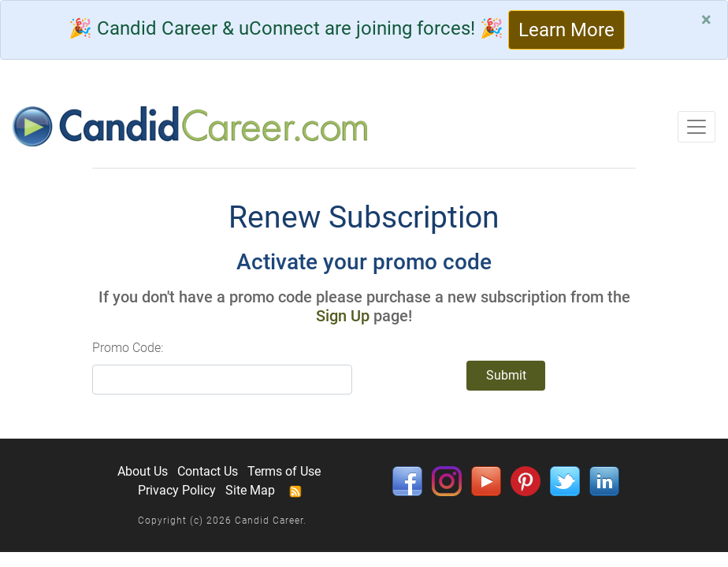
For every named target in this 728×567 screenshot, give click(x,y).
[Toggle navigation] (696, 127)
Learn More (566, 30)
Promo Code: (128, 348)
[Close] (706, 20)
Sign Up (343, 316)
